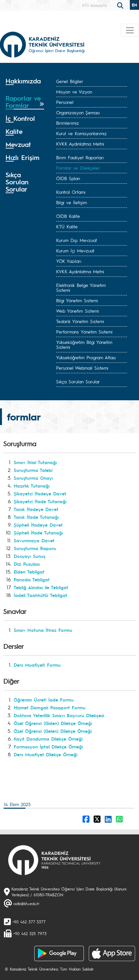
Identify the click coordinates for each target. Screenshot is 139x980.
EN (134, 5)
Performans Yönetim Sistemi (84, 332)
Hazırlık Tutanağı (32, 486)
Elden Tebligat (29, 572)
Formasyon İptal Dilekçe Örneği (48, 746)
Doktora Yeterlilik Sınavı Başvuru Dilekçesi (59, 715)
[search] (121, 5)
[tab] (25, 83)
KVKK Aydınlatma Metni (80, 144)
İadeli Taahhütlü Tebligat (40, 595)
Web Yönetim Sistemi (77, 311)
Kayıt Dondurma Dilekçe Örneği (48, 739)
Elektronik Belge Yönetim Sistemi (81, 287)
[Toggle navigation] (130, 30)
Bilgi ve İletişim (71, 202)
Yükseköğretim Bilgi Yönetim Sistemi (84, 344)
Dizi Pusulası (27, 564)
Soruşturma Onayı (33, 478)
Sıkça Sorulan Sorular (78, 381)
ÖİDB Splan (68, 178)
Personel (65, 102)
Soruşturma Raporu (35, 548)
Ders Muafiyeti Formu (37, 665)
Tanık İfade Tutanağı (36, 517)
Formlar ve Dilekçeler (78, 168)
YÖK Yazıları (69, 261)
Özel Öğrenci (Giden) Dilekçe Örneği (53, 723)
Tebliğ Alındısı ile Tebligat (41, 587)
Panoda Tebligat (32, 579)
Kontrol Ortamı (71, 192)
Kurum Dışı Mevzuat (77, 240)
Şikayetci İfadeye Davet (40, 493)
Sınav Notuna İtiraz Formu (43, 630)
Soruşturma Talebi (33, 470)
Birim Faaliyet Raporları (80, 157)
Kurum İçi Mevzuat (75, 250)
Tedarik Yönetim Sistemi (80, 321)
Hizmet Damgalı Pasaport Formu (50, 707)
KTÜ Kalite (67, 226)
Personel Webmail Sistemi (82, 368)
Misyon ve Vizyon (74, 92)
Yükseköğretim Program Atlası (86, 357)
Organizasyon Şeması (78, 112)
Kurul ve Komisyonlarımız (81, 133)
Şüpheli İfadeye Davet (38, 525)
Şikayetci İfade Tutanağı (40, 501)
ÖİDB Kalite (68, 216)
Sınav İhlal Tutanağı (35, 462)
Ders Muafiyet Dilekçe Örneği (46, 754)
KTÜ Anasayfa (94, 5)
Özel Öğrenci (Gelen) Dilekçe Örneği (53, 731)
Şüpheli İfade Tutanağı (38, 533)
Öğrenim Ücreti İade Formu (44, 700)
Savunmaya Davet (34, 540)
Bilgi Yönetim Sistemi (77, 300)
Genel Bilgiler (70, 81)
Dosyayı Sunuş (30, 556)
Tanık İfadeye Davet (36, 509)
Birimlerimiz (68, 123)
